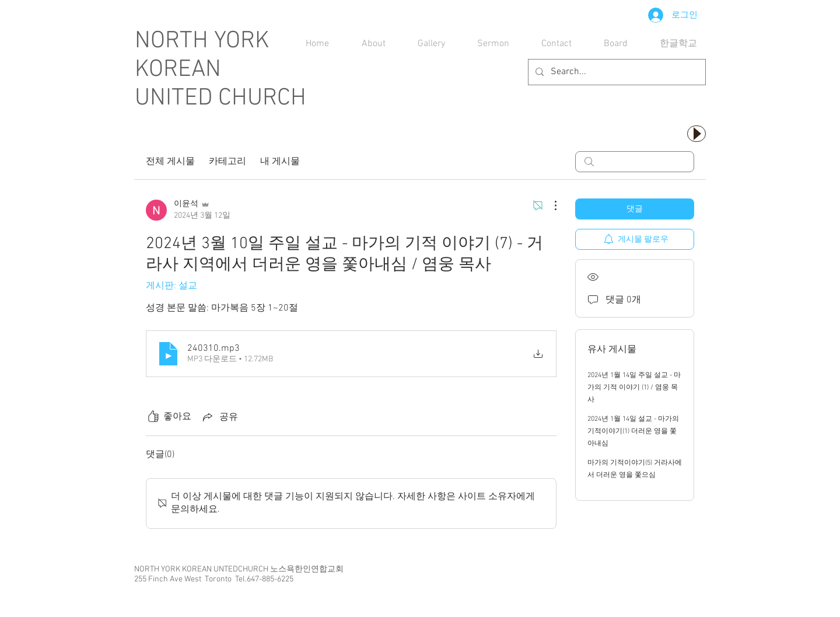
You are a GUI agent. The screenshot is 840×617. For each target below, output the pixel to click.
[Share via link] (219, 417)
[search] (635, 162)
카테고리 (228, 162)
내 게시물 (280, 162)
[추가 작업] (549, 205)
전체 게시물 (170, 162)
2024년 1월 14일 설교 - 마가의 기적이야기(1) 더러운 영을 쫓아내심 (633, 431)
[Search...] (616, 72)
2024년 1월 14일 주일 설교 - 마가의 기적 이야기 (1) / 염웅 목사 (634, 388)
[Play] (696, 134)
